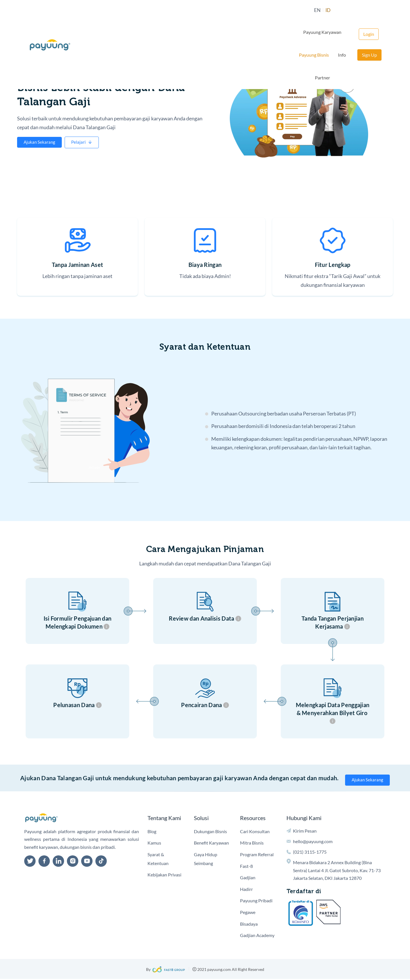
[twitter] (30, 862)
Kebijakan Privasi (164, 875)
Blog (152, 832)
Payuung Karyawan (226, 11)
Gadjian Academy (257, 936)
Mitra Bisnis (252, 844)
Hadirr (246, 890)
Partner (318, 11)
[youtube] (87, 862)
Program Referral (257, 855)
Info (298, 11)
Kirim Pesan (305, 832)
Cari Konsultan (255, 832)
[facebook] (44, 862)
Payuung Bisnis (269, 11)
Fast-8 (246, 867)
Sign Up (369, 12)
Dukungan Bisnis (210, 832)
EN (180, 11)
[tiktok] (101, 862)
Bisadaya (249, 925)
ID (191, 11)
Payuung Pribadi (256, 902)
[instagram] (73, 862)
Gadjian (248, 878)
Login (345, 12)
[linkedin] (58, 862)
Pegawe (248, 913)
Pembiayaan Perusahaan (49, 71)
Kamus (154, 844)
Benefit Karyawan (211, 844)
